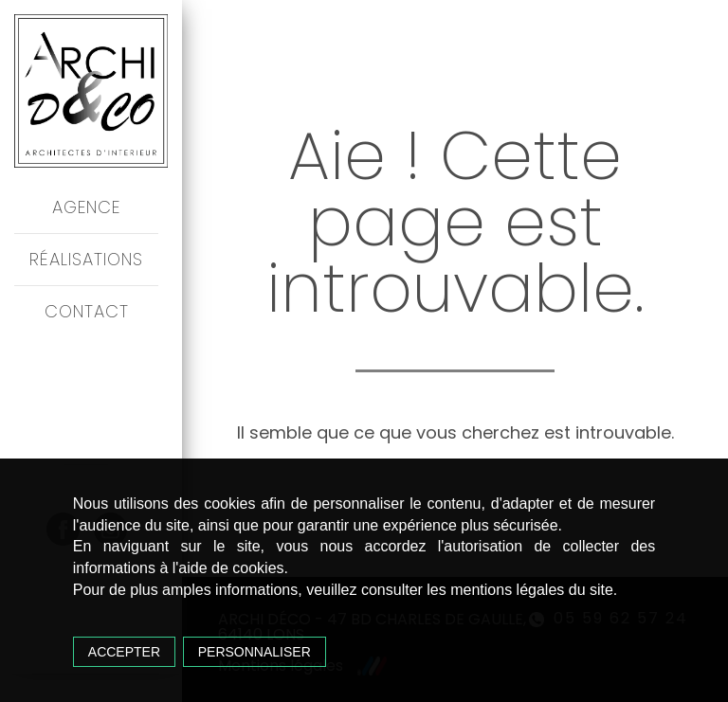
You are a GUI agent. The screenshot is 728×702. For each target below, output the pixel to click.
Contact (87, 311)
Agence (86, 207)
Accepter (124, 652)
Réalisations (86, 259)
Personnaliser (255, 652)
